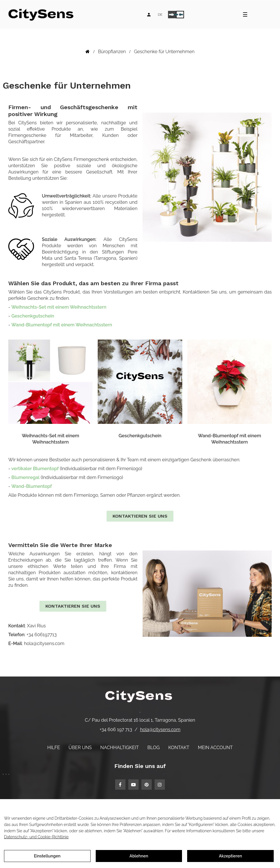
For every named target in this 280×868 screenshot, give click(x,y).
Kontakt (179, 748)
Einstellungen (47, 856)
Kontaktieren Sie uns (140, 516)
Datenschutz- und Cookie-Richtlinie (36, 837)
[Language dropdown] (160, 15)
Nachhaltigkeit (120, 748)
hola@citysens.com (160, 730)
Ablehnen (139, 856)
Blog (154, 748)
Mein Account (215, 748)
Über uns (80, 748)
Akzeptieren (230, 856)
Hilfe (53, 748)
